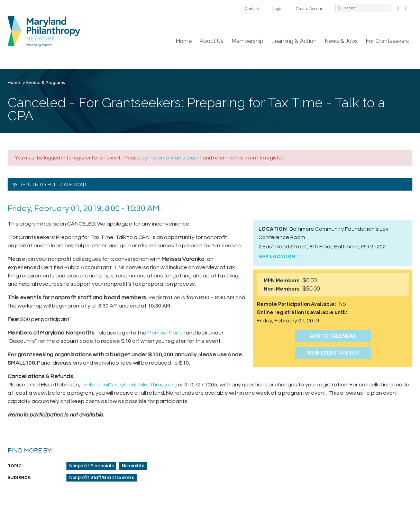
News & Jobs (341, 41)
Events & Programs (46, 83)
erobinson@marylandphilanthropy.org (129, 385)
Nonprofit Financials (91, 466)
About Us (212, 41)
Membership (247, 41)
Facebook (398, 8)
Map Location (277, 257)
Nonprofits (133, 466)
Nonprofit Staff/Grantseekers (102, 478)
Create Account (310, 9)
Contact (252, 9)
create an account (180, 158)
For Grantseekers (387, 41)
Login (277, 9)
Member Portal (166, 333)
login (146, 158)
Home (184, 41)
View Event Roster (333, 353)
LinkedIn (407, 8)
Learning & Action (294, 41)
